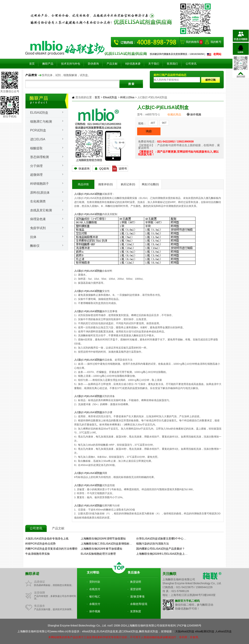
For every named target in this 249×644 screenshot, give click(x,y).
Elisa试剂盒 (39, 113)
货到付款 (95, 582)
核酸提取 (36, 148)
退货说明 (136, 589)
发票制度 (136, 611)
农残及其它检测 (41, 210)
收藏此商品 (175, 114)
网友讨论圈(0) (150, 184)
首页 (32, 64)
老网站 (217, 54)
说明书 (123, 169)
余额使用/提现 (139, 604)
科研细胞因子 (39, 184)
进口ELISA (38, 139)
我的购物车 (193, 42)
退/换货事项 (137, 597)
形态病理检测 (39, 157)
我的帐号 (216, 42)
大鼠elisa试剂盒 (185, 631)
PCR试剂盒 (38, 130)
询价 (149, 131)
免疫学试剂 (38, 228)
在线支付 (95, 589)
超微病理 (36, 175)
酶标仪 (35, 246)
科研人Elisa (127, 97)
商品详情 (83, 184)
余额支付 (95, 604)
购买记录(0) (128, 184)
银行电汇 (95, 597)
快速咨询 (84, 169)
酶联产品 (48, 64)
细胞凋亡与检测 (41, 122)
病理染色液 (38, 219)
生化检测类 (38, 201)
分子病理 (36, 166)
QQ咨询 (104, 169)
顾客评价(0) (106, 184)
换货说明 (136, 582)
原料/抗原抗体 (40, 193)
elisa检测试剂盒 (205, 631)
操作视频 (196, 114)
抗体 (33, 237)
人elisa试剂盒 (223, 631)
